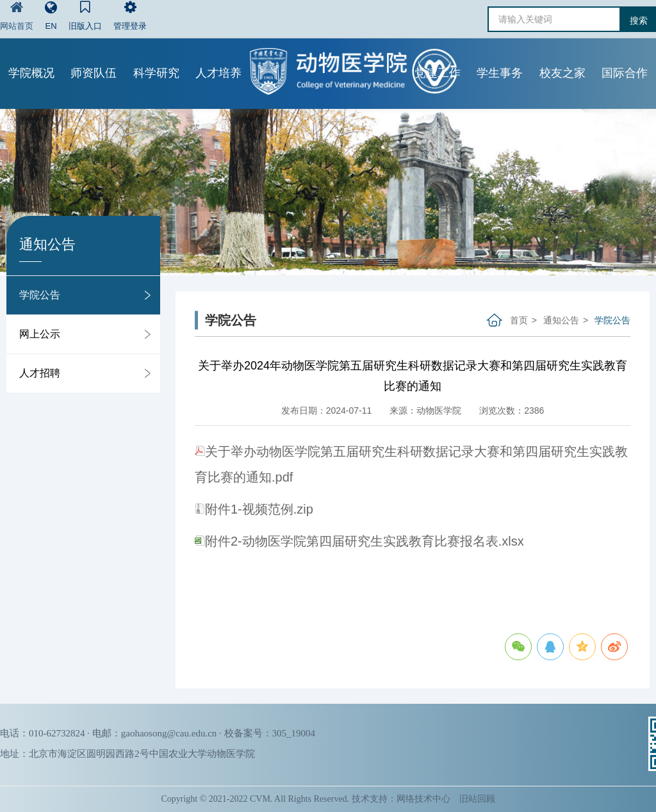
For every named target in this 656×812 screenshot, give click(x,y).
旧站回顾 (477, 799)
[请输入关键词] (554, 19)
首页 (519, 320)
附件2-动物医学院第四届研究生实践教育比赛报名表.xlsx (359, 541)
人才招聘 (40, 373)
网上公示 (40, 334)
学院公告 (40, 295)
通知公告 (561, 320)
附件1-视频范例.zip (254, 509)
